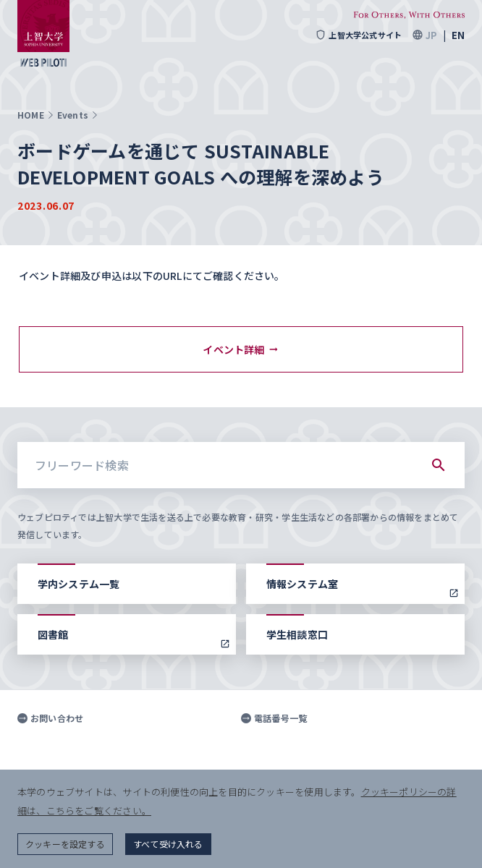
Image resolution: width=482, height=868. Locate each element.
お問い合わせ (50, 718)
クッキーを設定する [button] (65, 844)
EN (458, 35)
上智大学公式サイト (358, 35)
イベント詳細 (241, 349)
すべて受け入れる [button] (168, 844)
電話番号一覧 (274, 718)
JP (431, 35)
